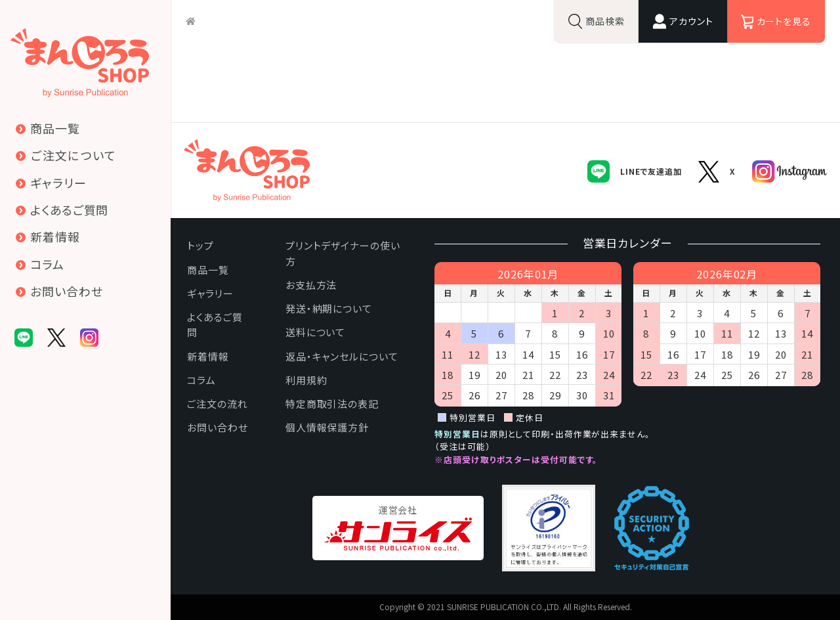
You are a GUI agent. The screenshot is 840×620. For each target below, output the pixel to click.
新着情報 (208, 356)
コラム (201, 380)
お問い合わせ (217, 427)
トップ (200, 245)
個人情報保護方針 (327, 427)
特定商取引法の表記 (332, 404)
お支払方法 (311, 285)
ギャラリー (210, 293)
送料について (315, 332)
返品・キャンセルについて (342, 356)
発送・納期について (329, 308)
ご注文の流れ (217, 404)
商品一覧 (208, 270)
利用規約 (306, 380)
